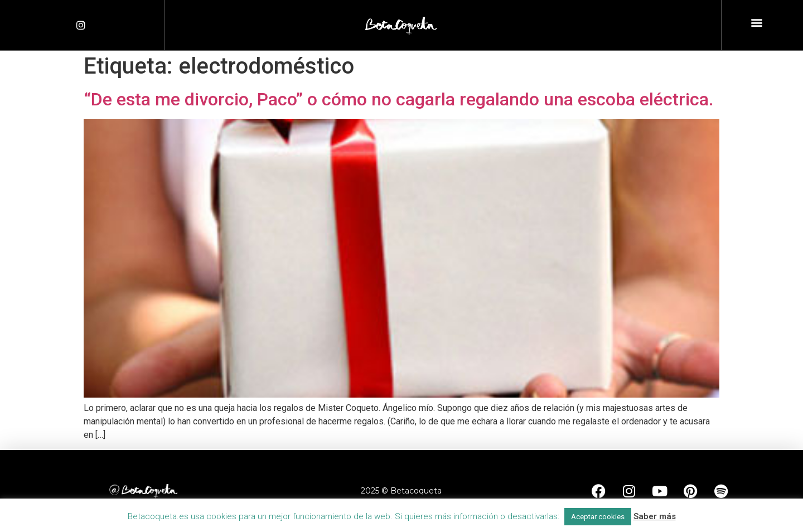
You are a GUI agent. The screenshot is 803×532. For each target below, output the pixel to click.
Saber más (655, 516)
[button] (757, 23)
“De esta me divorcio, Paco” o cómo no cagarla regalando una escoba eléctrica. (398, 99)
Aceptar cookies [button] (598, 517)
